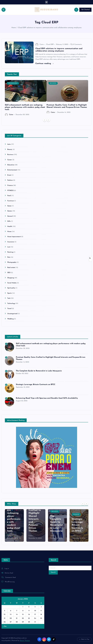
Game (9, 206)
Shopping (11, 278)
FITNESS (10, 191)
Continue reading (44, 64)
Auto (9, 144)
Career (10, 160)
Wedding (10, 319)
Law (9, 247)
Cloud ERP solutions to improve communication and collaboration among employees (50, 28)
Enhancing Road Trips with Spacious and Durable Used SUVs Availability (47, 398)
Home (14, 28)
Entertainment (12, 170)
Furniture (11, 201)
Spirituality (11, 288)
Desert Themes (25, 641)
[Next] (48, 120)
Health (10, 226)
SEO (9, 273)
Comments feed (11, 577)
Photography (12, 262)
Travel (9, 309)
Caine (40, 44)
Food (9, 196)
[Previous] (45, 120)
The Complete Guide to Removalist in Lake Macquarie (39, 371)
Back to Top (84, 639)
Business (53, 83)
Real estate (11, 268)
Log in (7, 569)
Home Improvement (14, 237)
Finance (10, 185)
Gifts (9, 221)
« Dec (5, 626)
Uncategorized (12, 314)
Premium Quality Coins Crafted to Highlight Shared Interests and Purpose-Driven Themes (35, 516)
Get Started (85, 10)
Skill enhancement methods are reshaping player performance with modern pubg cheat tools (25, 107)
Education (11, 165)
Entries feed (9, 573)
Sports (10, 293)
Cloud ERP (50, 44)
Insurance (11, 242)
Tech (9, 298)
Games (10, 211)
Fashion (10, 180)
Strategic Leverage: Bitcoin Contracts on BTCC (36, 385)
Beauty (10, 149)
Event (9, 175)
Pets (9, 257)
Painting (10, 252)
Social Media (12, 283)
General (10, 216)
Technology (13, 83)
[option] (26, 98)
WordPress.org (10, 582)
